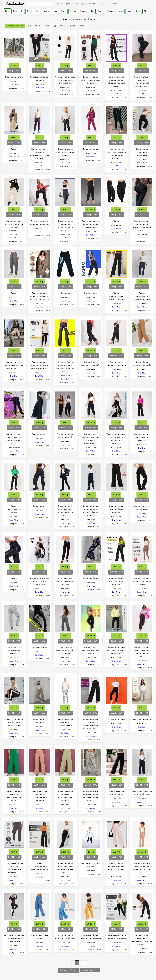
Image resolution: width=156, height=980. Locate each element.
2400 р (65, 423)
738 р (14, 924)
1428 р (91, 351)
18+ (146, 11)
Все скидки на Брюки (15, 26)
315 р (14, 66)
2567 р (116, 780)
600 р (65, 495)
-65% (40, 71)
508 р (91, 138)
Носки (60, 4)
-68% (65, 71)
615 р (142, 567)
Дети (29, 11)
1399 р (142, 852)
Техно (63, 11)
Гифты (73, 11)
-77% (14, 572)
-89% (40, 215)
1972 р (14, 210)
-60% (116, 143)
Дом (38, 11)
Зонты (29, 26)
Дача (138, 11)
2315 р (91, 282)
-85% (91, 287)
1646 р (142, 351)
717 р (142, 423)
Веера (81, 26)
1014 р (116, 636)
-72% (116, 71)
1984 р (40, 282)
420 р (65, 282)
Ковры (116, 4)
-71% (40, 428)
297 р (91, 852)
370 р (116, 210)
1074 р (91, 708)
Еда (55, 11)
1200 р (40, 924)
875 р (116, 282)
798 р (142, 66)
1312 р (116, 138)
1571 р (40, 210)
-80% (65, 215)
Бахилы (46, 26)
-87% (142, 215)
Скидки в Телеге (69, 970)
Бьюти (47, 11)
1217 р (142, 636)
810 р (142, 210)
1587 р (142, 495)
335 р (65, 66)
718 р (116, 924)
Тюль (108, 4)
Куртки (84, 4)
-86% (116, 572)
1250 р (65, 852)
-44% (91, 857)
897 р (40, 567)
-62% (14, 500)
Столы (37, 26)
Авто (121, 11)
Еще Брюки (14, 89)
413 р (65, 138)
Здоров (83, 11)
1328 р (116, 852)
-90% (91, 215)
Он (22, 11)
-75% (40, 572)
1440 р (65, 210)
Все (7, 11)
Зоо (92, 11)
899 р (65, 567)
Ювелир (111, 11)
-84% (40, 143)
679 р (14, 636)
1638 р (65, 636)
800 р (40, 636)
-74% (14, 287)
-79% (14, 143)
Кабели (100, 4)
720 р (14, 852)
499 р (40, 66)
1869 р (40, 708)
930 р (14, 423)
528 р (91, 66)
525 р (14, 567)
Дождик (72, 26)
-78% (116, 428)
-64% (91, 572)
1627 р (65, 351)
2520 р (65, 924)
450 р (91, 567)
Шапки (92, 4)
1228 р (91, 210)
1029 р (14, 138)
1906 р (40, 852)
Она (15, 11)
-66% (91, 71)
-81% (14, 215)
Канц (129, 11)
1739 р (142, 138)
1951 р (91, 636)
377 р (65, 708)
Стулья (63, 26)
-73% (65, 287)
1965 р (142, 282)
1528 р (116, 351)
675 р (14, 282)
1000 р (40, 423)
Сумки (68, 4)
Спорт (101, 11)
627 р (40, 351)
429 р (116, 708)
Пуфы (55, 26)
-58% (142, 785)
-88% (116, 356)
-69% (91, 785)
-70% (116, 857)
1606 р (14, 495)
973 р (116, 495)
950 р (116, 66)
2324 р (40, 495)
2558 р (14, 351)
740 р (116, 423)
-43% (14, 71)
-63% (40, 287)
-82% (91, 143)
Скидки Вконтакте (90, 970)
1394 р (116, 567)
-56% (142, 287)
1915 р (91, 423)
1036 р (91, 780)
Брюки (76, 4)
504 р (40, 138)
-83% (91, 500)
